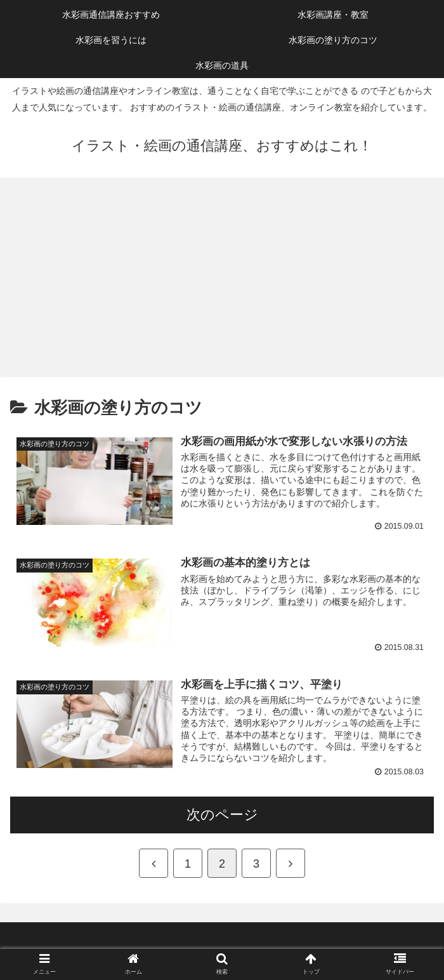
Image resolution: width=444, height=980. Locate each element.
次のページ (222, 815)
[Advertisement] (222, 282)
